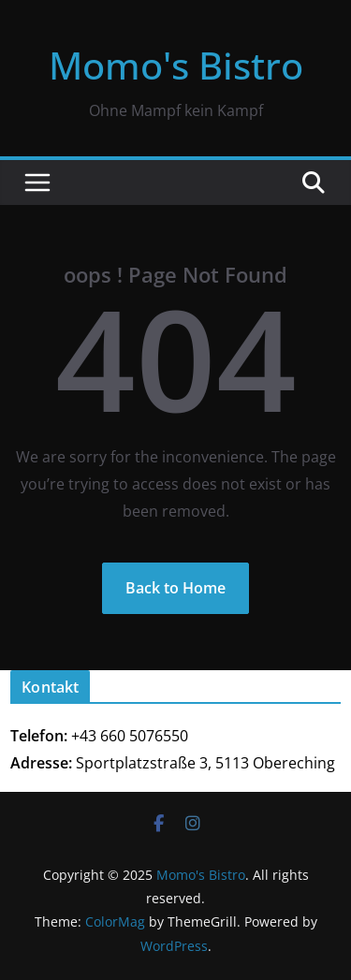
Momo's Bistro (176, 65)
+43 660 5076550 (130, 736)
